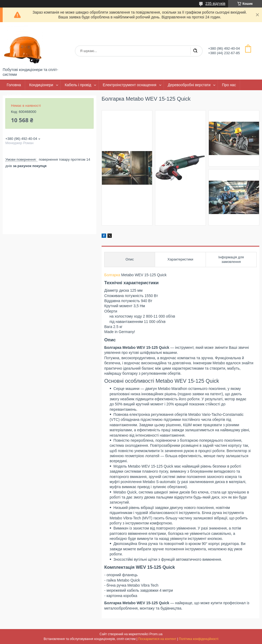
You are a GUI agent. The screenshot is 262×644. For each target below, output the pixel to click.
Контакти (14, 96)
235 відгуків (215, 3)
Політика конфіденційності (199, 639)
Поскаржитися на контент (157, 639)
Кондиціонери (41, 85)
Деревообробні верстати (189, 85)
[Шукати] (195, 51)
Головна (14, 85)
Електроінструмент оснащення (129, 85)
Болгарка (112, 275)
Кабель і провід (78, 85)
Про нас (229, 85)
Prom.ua (156, 634)
